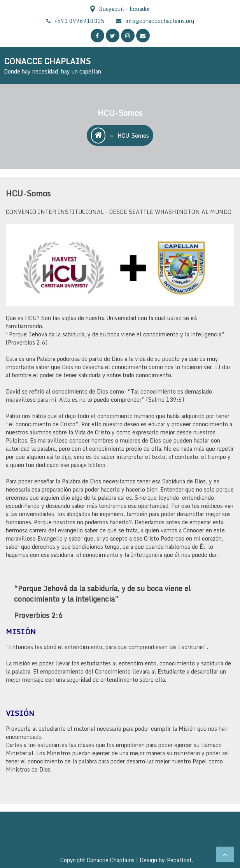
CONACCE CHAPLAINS (47, 61)
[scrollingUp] (225, 854)
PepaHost (179, 860)
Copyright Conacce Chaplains (98, 860)
